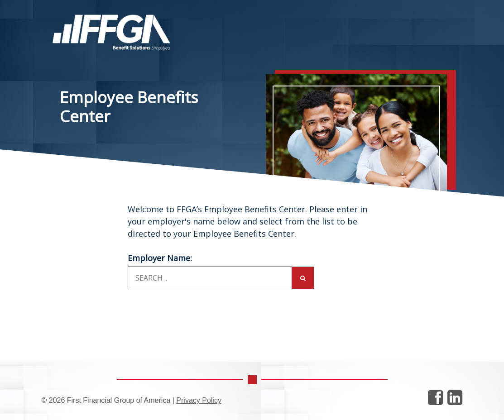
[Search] (303, 278)
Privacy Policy (199, 400)
